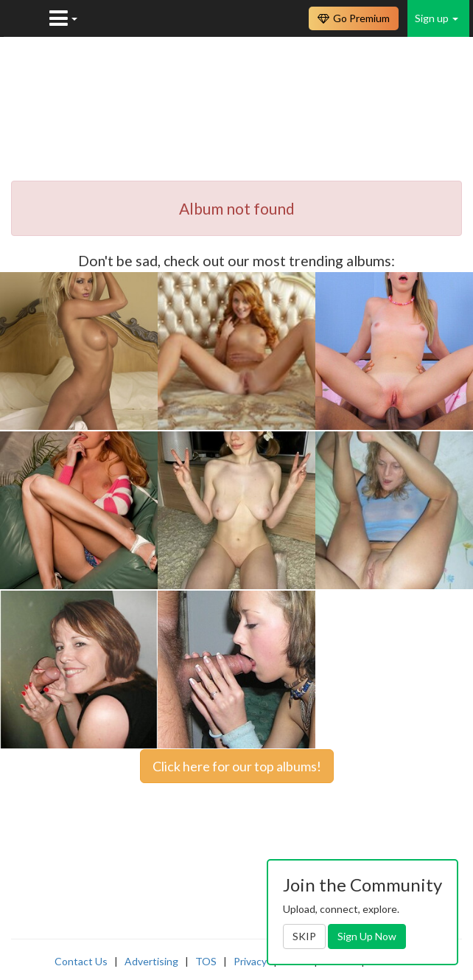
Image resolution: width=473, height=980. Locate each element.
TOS (206, 961)
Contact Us (81, 961)
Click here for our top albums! (237, 766)
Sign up (437, 18)
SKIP (304, 936)
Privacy (250, 961)
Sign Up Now (367, 936)
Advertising (151, 961)
